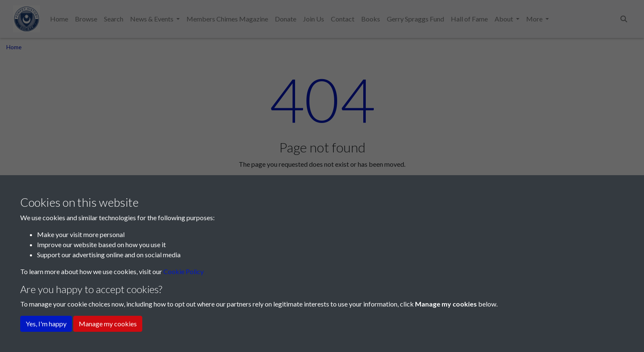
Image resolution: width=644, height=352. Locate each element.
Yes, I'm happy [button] (46, 324)
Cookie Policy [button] (184, 271)
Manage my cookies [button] (108, 324)
